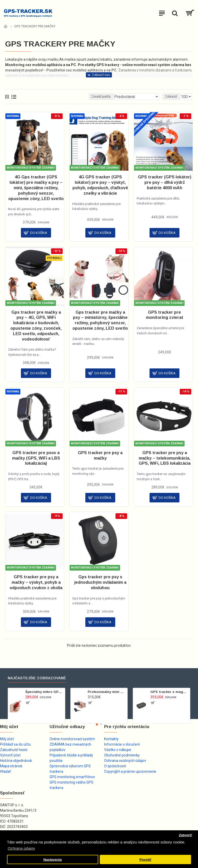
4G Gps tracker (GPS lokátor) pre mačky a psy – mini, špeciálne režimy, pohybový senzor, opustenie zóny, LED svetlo (36, 188)
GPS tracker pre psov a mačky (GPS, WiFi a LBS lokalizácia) (36, 458)
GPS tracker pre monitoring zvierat (165, 315)
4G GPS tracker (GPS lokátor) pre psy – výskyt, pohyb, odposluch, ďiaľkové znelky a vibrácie (100, 185)
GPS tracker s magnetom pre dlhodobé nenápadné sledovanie (169, 692)
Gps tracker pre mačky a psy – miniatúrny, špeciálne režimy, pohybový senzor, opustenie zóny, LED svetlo (100, 320)
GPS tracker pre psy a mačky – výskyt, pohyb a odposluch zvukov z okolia (36, 582)
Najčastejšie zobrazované (37, 678)
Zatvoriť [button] (185, 835)
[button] (97, 724)
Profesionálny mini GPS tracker (107, 692)
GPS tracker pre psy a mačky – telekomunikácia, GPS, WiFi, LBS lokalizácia (165, 458)
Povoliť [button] (146, 860)
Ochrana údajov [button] (21, 848)
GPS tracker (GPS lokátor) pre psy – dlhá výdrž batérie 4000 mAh (165, 182)
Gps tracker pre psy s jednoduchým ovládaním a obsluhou (100, 582)
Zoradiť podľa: (101, 97)
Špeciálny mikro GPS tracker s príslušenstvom (44, 692)
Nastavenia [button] (52, 860)
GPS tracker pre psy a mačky (100, 455)
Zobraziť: (171, 97)
